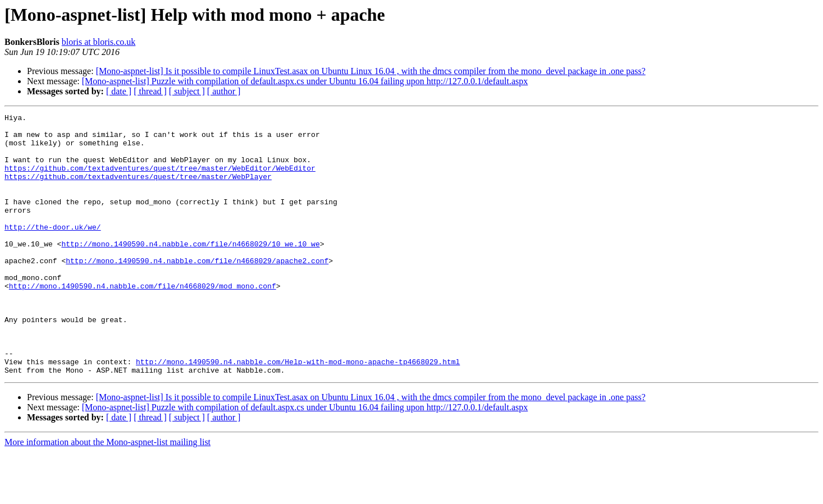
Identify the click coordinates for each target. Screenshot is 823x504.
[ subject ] (187, 91)
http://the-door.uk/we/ (53, 250)
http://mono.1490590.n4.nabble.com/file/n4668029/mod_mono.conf (143, 321)
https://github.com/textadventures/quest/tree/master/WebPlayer (138, 190)
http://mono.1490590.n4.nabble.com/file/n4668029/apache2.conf (197, 291)
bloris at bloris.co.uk (99, 42)
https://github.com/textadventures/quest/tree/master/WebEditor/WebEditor (160, 180)
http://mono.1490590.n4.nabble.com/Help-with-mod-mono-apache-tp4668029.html (298, 412)
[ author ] (224, 91)
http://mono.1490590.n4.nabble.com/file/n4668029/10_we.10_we (190, 271)
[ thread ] (150, 91)
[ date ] (119, 91)
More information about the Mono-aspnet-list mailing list (108, 494)
